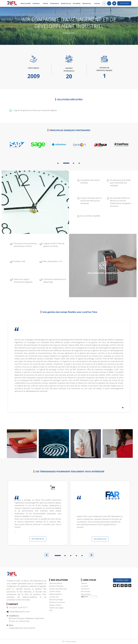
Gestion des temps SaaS (58, 589)
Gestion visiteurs (55, 605)
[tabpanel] (17, 150)
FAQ (51, 610)
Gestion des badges (56, 608)
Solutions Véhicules (56, 586)
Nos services (86, 591)
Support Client (122, 580)
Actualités (77, 3)
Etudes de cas (66, 3)
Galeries (84, 583)
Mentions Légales (71, 642)
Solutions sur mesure (57, 602)
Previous (47, 555)
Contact (97, 3)
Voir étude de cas (38, 539)
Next (92, 555)
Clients (46, 3)
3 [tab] (73, 163)
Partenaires (55, 3)
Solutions (36, 3)
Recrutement (86, 594)
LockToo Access (55, 591)
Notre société (26, 3)
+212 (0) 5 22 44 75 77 (17, 607)
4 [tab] (79, 163)
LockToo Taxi (54, 597)
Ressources (87, 3)
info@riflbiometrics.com (19, 612)
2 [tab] (65, 556)
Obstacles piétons (56, 583)
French (85, 597)
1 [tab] (58, 163)
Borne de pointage (56, 600)
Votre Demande (124, 3)
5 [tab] (82, 556)
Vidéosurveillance (56, 594)
